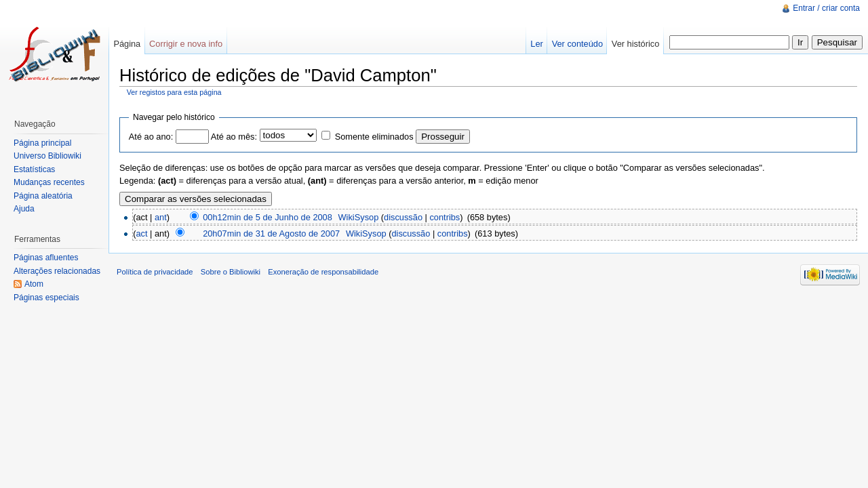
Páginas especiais (46, 298)
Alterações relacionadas (57, 271)
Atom (34, 284)
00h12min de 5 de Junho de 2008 (268, 217)
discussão (403, 217)
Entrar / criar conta (826, 8)
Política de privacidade (155, 272)
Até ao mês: (234, 137)
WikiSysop (359, 217)
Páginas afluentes (46, 258)
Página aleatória (43, 196)
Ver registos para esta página (174, 92)
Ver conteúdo (577, 44)
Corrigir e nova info (186, 44)
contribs (445, 217)
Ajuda (24, 209)
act (141, 233)
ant (161, 217)
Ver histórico (635, 44)
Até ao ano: (151, 137)
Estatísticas (34, 169)
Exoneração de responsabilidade (323, 272)
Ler (537, 44)
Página (127, 44)
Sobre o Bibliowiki (231, 272)
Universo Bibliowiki (47, 156)
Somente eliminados (374, 137)
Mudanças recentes (49, 182)
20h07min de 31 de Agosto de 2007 (271, 233)
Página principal (42, 143)
